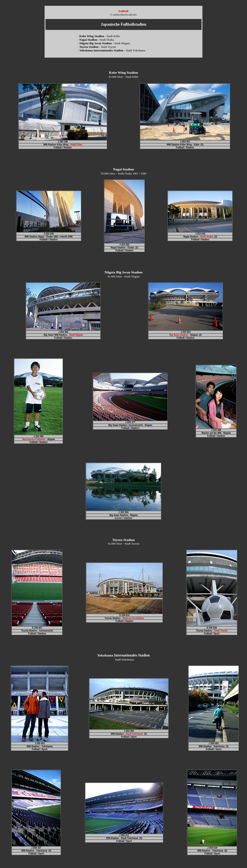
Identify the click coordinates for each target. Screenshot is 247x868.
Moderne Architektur (133, 618)
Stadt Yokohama (134, 734)
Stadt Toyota (221, 631)
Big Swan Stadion (179, 335)
